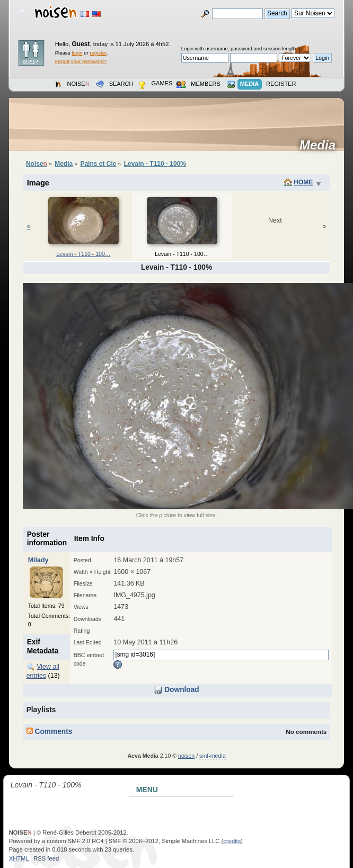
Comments (50, 732)
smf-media (212, 756)
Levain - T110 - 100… (83, 254)
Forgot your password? (81, 61)
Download (176, 690)
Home (303, 182)
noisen (186, 756)
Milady (38, 560)
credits (232, 841)
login (77, 53)
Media (321, 145)
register (98, 53)
